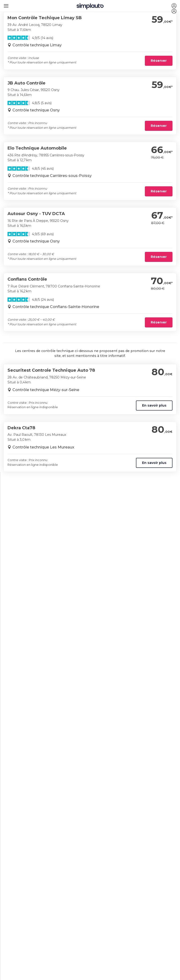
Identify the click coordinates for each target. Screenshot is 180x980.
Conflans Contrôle (27, 279)
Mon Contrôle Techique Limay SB (45, 18)
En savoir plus (154, 405)
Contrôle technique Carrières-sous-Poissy (52, 176)
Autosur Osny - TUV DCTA (36, 214)
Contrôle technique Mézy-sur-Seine (46, 390)
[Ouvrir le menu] (5, 4)
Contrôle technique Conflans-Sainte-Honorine (56, 307)
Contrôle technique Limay (37, 45)
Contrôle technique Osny (36, 110)
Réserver (159, 61)
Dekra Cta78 (21, 428)
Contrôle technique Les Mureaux (43, 447)
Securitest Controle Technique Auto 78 (51, 370)
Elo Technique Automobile (37, 148)
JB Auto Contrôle (26, 83)
